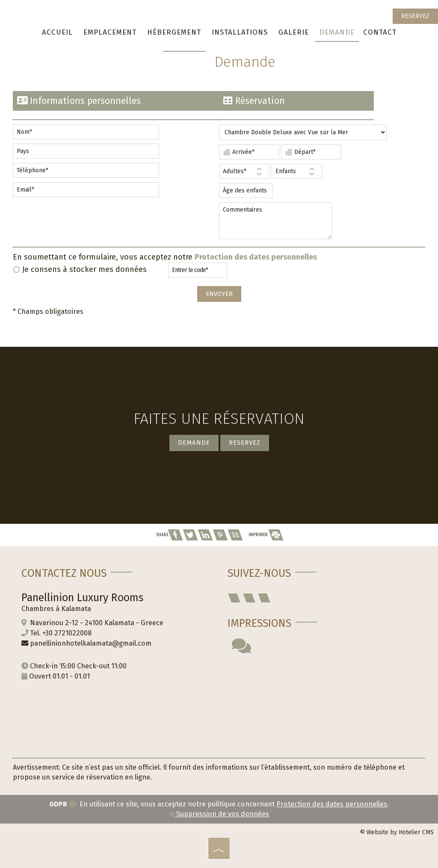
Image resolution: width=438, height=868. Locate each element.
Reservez (415, 16)
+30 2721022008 (67, 633)
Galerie (294, 32)
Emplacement (110, 32)
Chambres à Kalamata (56, 609)
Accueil (57, 32)
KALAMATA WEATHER (322, 700)
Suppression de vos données (219, 814)
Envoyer (219, 294)
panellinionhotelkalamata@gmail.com (91, 643)
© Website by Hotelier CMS (397, 832)
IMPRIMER (266, 535)
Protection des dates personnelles (256, 257)
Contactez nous (64, 573)
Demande (337, 32)
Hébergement (174, 32)
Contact (380, 32)
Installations (240, 32)
